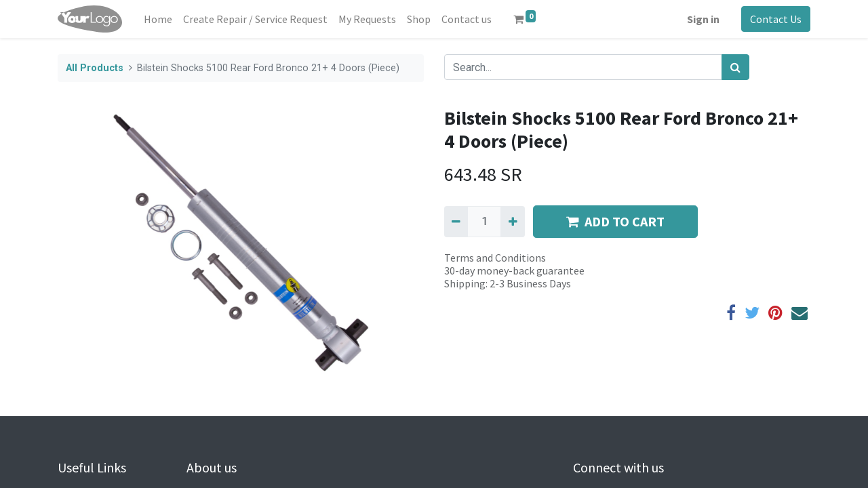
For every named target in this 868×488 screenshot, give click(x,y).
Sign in (703, 19)
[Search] (735, 67)
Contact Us (776, 19)
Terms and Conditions (495, 258)
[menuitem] (158, 19)
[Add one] (512, 222)
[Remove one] (456, 222)
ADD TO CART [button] (615, 221)
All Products (95, 68)
